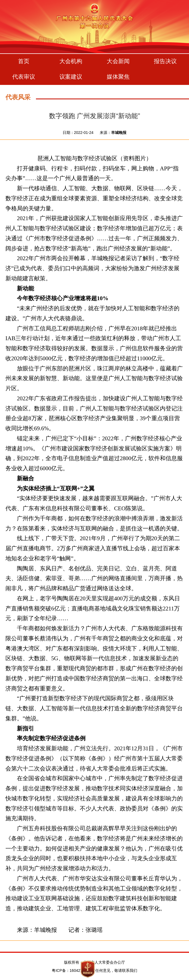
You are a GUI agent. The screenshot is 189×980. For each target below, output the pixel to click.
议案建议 (71, 77)
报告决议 (165, 61)
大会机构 (71, 61)
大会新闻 (118, 61)
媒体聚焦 (118, 77)
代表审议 (24, 77)
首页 (24, 61)
